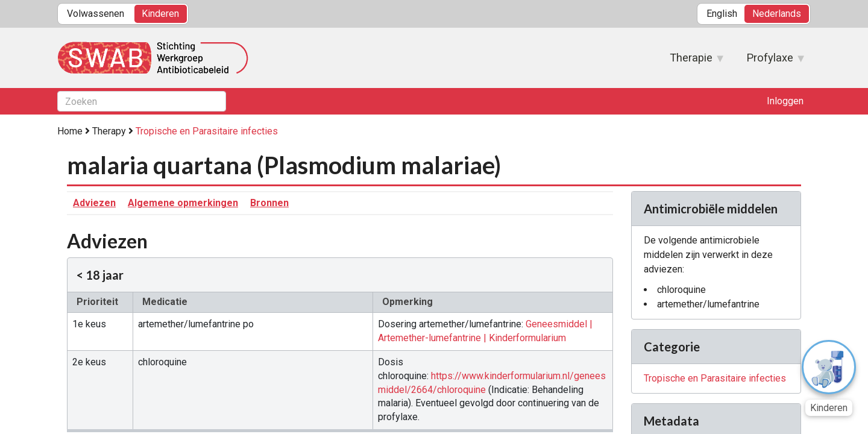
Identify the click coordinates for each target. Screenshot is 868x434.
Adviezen (94, 203)
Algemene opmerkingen (183, 203)
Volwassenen (96, 14)
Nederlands (777, 14)
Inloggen (785, 101)
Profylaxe (770, 61)
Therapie (691, 61)
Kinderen (160, 14)
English (722, 14)
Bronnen (269, 203)
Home (70, 131)
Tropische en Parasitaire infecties (207, 131)
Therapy (109, 131)
